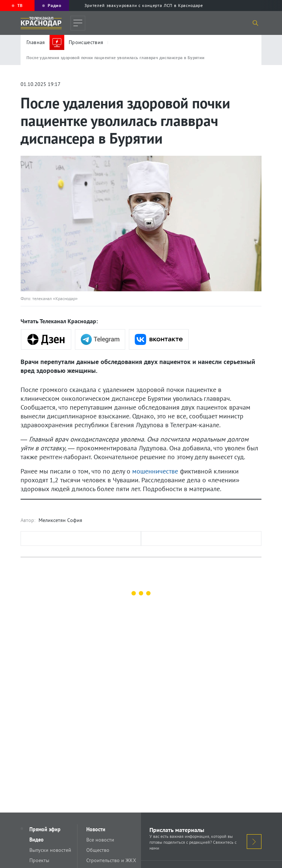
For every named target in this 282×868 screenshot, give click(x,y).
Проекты (39, 860)
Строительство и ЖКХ (111, 860)
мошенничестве (155, 471)
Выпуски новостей (50, 850)
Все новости (100, 840)
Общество (98, 850)
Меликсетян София (60, 520)
